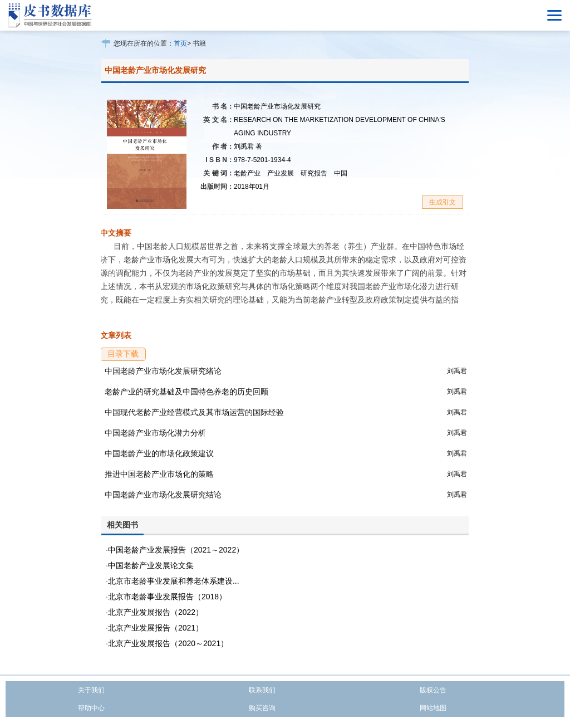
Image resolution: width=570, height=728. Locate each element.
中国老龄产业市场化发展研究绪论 (163, 371)
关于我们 (91, 690)
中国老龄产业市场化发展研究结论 (163, 495)
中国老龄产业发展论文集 (151, 565)
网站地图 (433, 708)
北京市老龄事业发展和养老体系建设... (174, 581)
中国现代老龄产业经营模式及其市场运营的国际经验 (194, 412)
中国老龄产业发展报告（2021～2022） (176, 550)
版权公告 (433, 690)
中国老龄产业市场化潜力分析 (155, 433)
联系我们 (262, 690)
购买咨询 (262, 708)
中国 (341, 173)
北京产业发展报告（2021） (156, 628)
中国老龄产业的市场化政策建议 (159, 453)
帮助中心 (91, 708)
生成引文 (443, 202)
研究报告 (314, 173)
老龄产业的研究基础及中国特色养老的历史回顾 (186, 392)
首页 (180, 43)
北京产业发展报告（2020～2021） (168, 643)
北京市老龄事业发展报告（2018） (167, 597)
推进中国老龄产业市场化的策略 (159, 474)
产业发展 (281, 173)
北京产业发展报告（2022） (156, 612)
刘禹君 (248, 146)
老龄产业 (247, 173)
